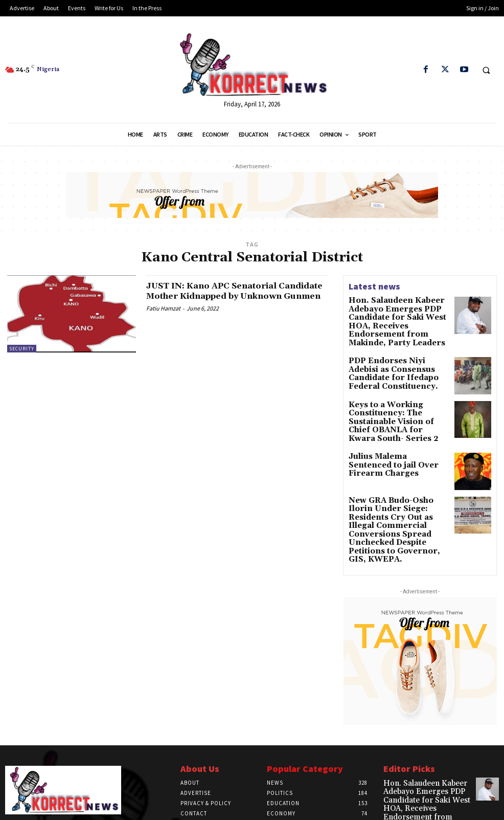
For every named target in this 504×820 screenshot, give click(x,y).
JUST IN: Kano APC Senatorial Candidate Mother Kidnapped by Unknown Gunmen (227, 296)
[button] (486, 70)
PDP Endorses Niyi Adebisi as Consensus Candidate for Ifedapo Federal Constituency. (398, 353)
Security (22, 349)
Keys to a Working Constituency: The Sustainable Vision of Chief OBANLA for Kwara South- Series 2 (398, 401)
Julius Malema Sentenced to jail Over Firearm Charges (394, 438)
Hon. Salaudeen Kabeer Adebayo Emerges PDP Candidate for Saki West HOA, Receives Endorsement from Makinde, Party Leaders (398, 315)
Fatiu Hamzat (163, 318)
